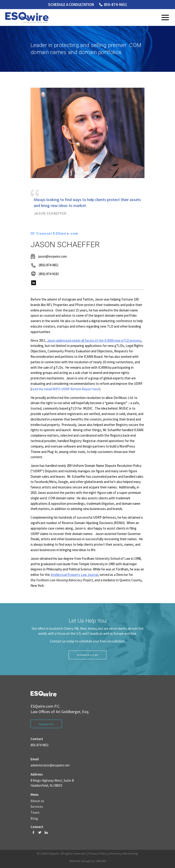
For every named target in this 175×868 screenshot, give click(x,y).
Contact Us (46, 724)
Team (35, 813)
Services (37, 807)
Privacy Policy (98, 853)
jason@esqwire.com (53, 256)
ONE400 (101, 861)
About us (37, 801)
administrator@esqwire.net (50, 765)
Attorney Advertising (124, 853)
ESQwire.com (42, 706)
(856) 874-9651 (49, 265)
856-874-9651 (116, 5)
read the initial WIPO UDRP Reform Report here (65, 389)
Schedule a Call (87, 655)
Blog (34, 818)
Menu (165, 17)
